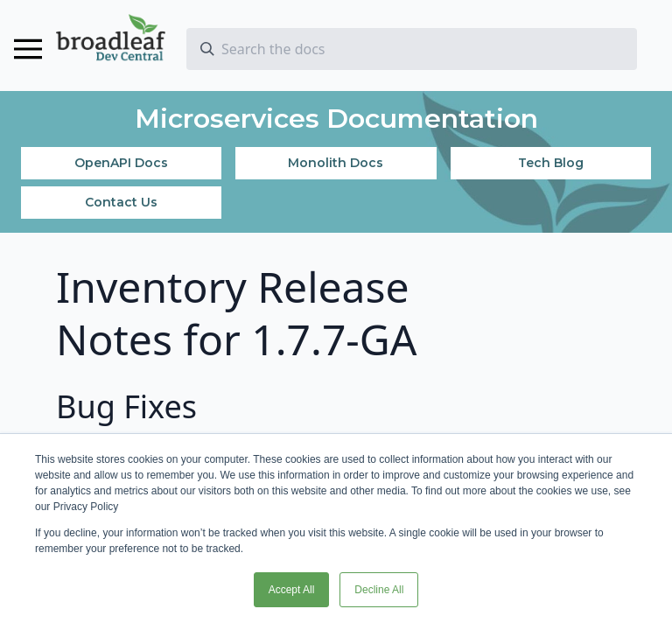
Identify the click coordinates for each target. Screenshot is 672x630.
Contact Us (121, 202)
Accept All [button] (292, 590)
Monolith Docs (336, 163)
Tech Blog (551, 163)
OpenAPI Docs (121, 163)
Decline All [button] (379, 590)
